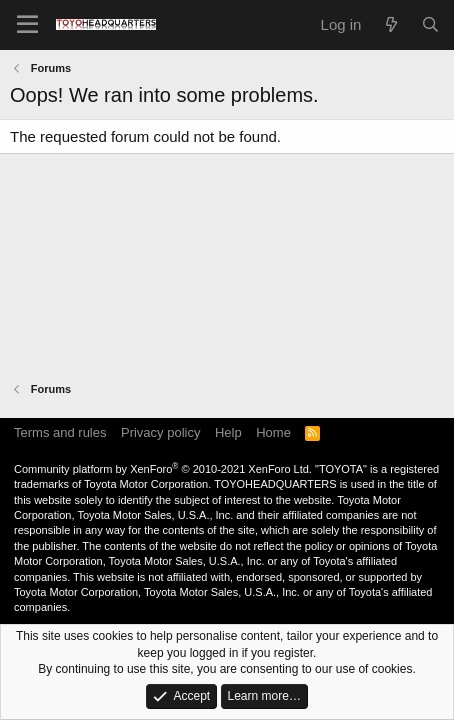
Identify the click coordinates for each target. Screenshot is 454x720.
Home (273, 432)
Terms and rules (60, 432)
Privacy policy (160, 432)
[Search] (430, 24)
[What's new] (390, 24)
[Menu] (27, 25)
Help (228, 432)
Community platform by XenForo (163, 469)
